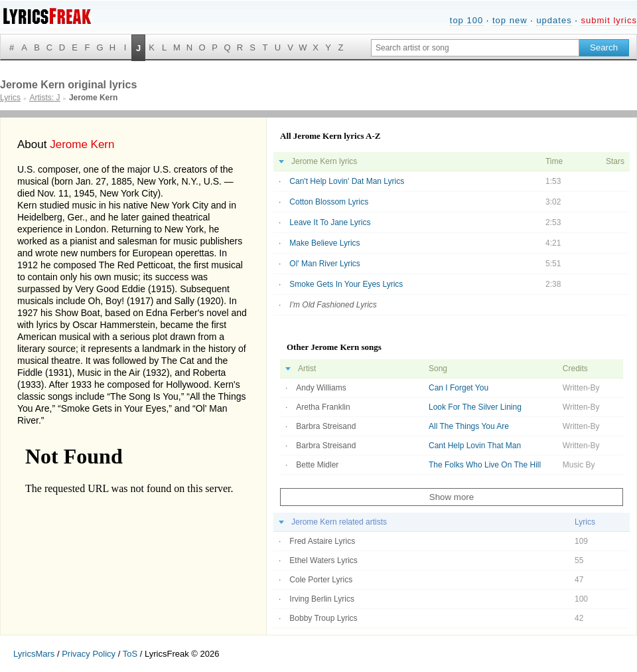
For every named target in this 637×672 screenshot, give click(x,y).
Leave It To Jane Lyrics (330, 222)
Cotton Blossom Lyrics (329, 202)
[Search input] (475, 48)
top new (510, 20)
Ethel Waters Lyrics (323, 560)
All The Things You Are (469, 426)
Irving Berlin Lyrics (322, 599)
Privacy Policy (89, 654)
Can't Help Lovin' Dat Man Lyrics (347, 181)
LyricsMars (34, 654)
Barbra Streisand (326, 426)
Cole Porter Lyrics (321, 580)
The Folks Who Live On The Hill (485, 465)
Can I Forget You (459, 388)
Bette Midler (317, 465)
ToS (130, 654)
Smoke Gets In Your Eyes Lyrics (346, 284)
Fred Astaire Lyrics (322, 541)
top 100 (466, 20)
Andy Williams (321, 388)
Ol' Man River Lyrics (325, 264)
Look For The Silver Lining (475, 407)
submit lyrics (609, 20)
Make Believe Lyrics (324, 243)
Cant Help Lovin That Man (475, 446)
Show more (452, 497)
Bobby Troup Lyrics (323, 618)
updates (554, 20)
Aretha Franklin (323, 407)
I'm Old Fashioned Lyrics (333, 305)
